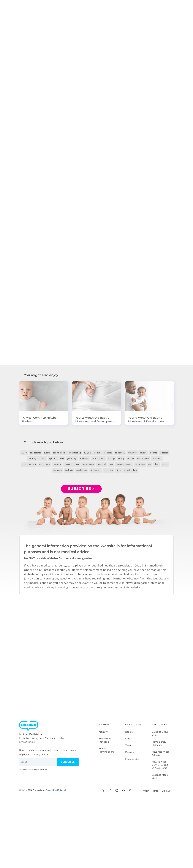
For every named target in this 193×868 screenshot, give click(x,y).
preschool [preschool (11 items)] (101, 464)
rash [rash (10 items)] (111, 464)
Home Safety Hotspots (159, 744)
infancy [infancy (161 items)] (121, 459)
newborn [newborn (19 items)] (57, 464)
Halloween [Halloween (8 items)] (84, 459)
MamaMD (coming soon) (106, 750)
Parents (130, 752)
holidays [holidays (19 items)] (111, 459)
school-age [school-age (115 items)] (140, 464)
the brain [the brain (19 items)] (69, 470)
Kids (128, 739)
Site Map (166, 791)
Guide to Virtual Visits (161, 734)
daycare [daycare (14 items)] (143, 453)
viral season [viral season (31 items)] (95, 470)
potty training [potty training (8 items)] (88, 464)
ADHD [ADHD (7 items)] (24, 453)
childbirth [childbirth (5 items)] (108, 453)
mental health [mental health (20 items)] (143, 459)
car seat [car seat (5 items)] (97, 453)
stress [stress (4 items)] (165, 464)
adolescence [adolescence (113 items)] (35, 453)
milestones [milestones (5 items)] (157, 459)
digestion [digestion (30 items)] (164, 453)
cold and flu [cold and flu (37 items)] (120, 453)
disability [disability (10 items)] (32, 459)
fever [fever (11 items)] (62, 459)
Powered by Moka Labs (57, 790)
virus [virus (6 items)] (118, 470)
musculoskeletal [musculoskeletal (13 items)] (29, 464)
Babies (129, 732)
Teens (129, 746)
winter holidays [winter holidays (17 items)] (130, 470)
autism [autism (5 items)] (47, 453)
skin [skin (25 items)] (150, 464)
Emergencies (132, 759)
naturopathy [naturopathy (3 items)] (45, 464)
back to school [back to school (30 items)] (59, 453)
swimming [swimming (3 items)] (58, 470)
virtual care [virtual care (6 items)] (108, 470)
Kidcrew (103, 732)
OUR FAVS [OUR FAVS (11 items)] (68, 464)
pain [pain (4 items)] (77, 464)
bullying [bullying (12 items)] (87, 453)
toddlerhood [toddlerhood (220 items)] (82, 470)
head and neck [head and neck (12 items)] (98, 459)
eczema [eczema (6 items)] (43, 459)
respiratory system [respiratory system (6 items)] (124, 464)
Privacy (146, 791)
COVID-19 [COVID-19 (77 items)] (132, 453)
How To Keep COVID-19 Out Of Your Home (160, 765)
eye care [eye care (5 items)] (53, 459)
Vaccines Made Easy (160, 777)
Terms (156, 791)
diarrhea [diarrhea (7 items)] (153, 453)
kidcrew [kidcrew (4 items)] (131, 459)
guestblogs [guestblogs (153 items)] (72, 459)
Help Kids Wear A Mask (160, 753)
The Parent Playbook (105, 740)
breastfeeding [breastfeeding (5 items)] (75, 453)
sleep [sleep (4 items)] (157, 464)
